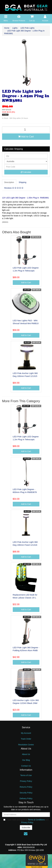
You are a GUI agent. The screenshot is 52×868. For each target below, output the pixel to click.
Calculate (26, 172)
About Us (26, 754)
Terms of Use (26, 775)
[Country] (26, 161)
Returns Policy (26, 787)
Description (9, 182)
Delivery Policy (26, 798)
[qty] (26, 156)
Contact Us (26, 766)
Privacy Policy (26, 781)
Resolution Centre (26, 745)
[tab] (9, 182)
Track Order (26, 739)
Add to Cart (26, 137)
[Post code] (26, 167)
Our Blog (26, 760)
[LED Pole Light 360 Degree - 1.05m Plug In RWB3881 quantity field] (26, 130)
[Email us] (26, 834)
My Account (26, 733)
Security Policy (26, 793)
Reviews (14, 188)
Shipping (23, 182)
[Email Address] (26, 815)
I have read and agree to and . (26, 821)
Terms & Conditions (36, 820)
